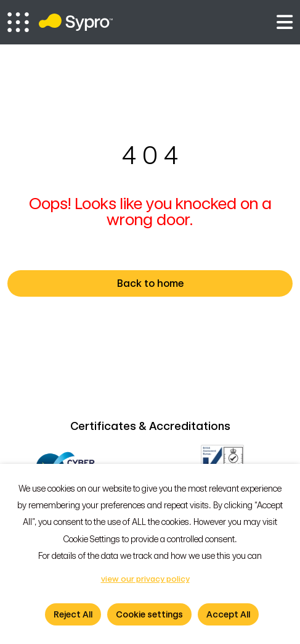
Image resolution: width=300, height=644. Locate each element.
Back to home (197, 284)
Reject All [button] (73, 614)
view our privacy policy (145, 579)
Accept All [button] (228, 614)
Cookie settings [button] (149, 614)
